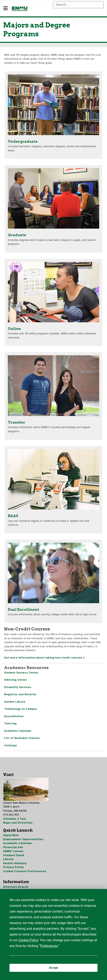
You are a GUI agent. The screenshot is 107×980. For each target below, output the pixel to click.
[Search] (78, 5)
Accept (53, 968)
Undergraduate (23, 141)
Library (8, 859)
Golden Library (15, 702)
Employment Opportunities (23, 839)
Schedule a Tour (15, 819)
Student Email (14, 855)
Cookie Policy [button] (28, 940)
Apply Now (11, 835)
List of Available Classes (22, 738)
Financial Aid (13, 847)
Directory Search (16, 887)
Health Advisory (15, 863)
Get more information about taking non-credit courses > (44, 658)
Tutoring (10, 724)
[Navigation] (5, 8)
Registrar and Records (20, 694)
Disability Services (18, 687)
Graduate (17, 235)
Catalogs (11, 745)
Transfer (16, 422)
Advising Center (16, 680)
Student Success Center (21, 673)
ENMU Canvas (13, 851)
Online (14, 329)
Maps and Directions (18, 823)
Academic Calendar (18, 731)
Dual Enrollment (24, 610)
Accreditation (14, 716)
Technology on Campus (21, 709)
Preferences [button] (49, 946)
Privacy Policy (13, 867)
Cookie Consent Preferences (25, 871)
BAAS (13, 516)
